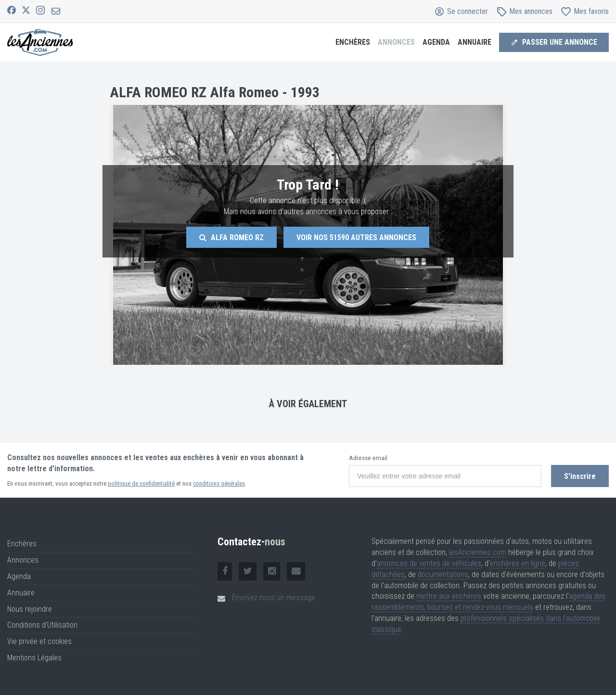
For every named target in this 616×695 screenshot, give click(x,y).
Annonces (396, 42)
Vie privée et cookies (39, 641)
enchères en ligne (518, 563)
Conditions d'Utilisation (42, 625)
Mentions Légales (34, 658)
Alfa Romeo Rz (231, 238)
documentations (443, 574)
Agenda (436, 42)
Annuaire (475, 42)
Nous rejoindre (30, 609)
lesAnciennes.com (478, 552)
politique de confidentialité (141, 483)
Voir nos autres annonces (356, 238)
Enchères (353, 42)
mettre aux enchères (449, 596)
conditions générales (219, 483)
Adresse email (368, 458)
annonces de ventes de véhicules (429, 563)
